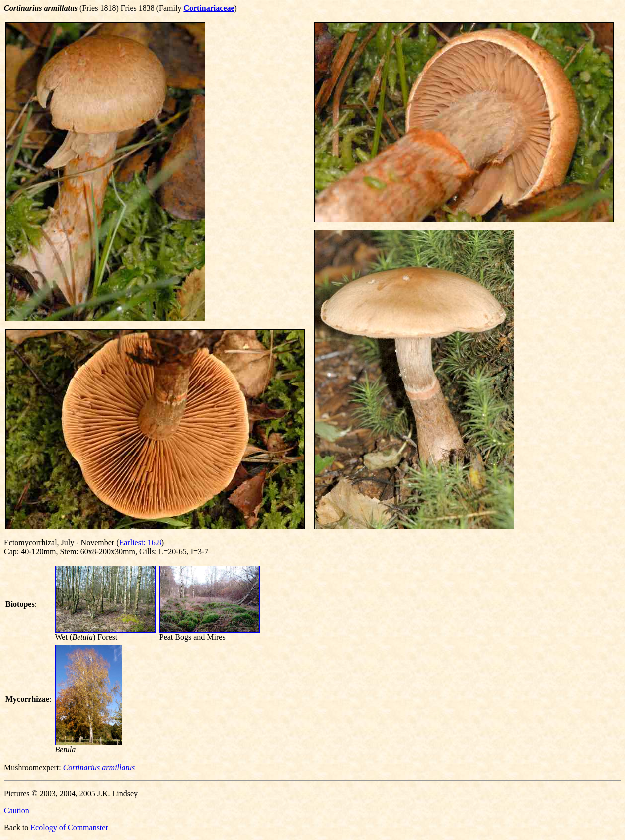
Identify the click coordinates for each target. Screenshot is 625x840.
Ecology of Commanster (69, 827)
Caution (17, 810)
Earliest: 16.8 (140, 543)
